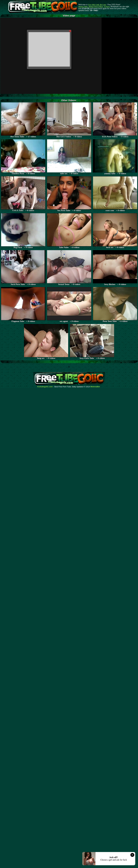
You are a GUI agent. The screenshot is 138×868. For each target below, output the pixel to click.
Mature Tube (83, 7)
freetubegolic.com (45, 387)
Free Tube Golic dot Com (97, 5)
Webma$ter (95, 387)
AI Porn (107, 7)
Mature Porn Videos (96, 7)
